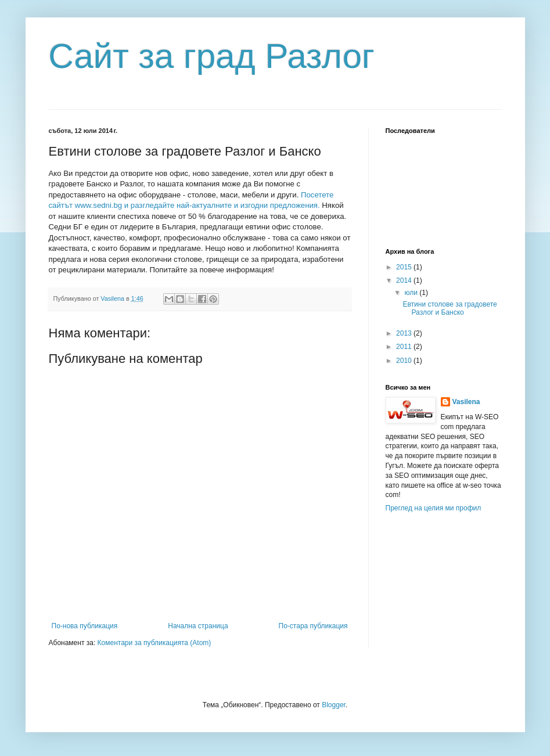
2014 (405, 280)
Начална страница (198, 626)
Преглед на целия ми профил (434, 508)
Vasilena (466, 402)
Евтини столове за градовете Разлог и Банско (450, 308)
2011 (405, 347)
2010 (405, 361)
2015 (405, 267)
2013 (405, 333)
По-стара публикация (313, 626)
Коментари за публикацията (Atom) (154, 643)
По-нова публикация (85, 626)
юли (412, 293)
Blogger (334, 705)
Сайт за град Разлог (212, 56)
